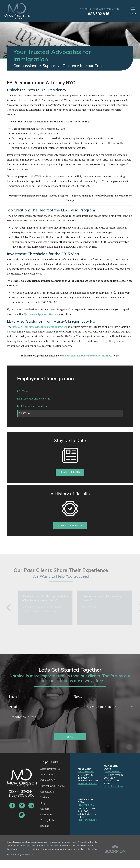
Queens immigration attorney (41, 314)
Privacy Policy (48, 828)
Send (70, 745)
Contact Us (47, 822)
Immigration (47, 783)
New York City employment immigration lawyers (39, 327)
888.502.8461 (99, 14)
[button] (133, 11)
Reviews (45, 805)
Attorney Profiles (50, 777)
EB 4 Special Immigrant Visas (33, 411)
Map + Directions (87, 791)
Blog (43, 811)
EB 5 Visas (25, 420)
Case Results (47, 800)
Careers (45, 817)
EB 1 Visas (22, 392)
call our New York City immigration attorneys (87, 356)
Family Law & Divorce (52, 794)
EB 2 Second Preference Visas (34, 402)
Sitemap (45, 834)
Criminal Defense (50, 788)
